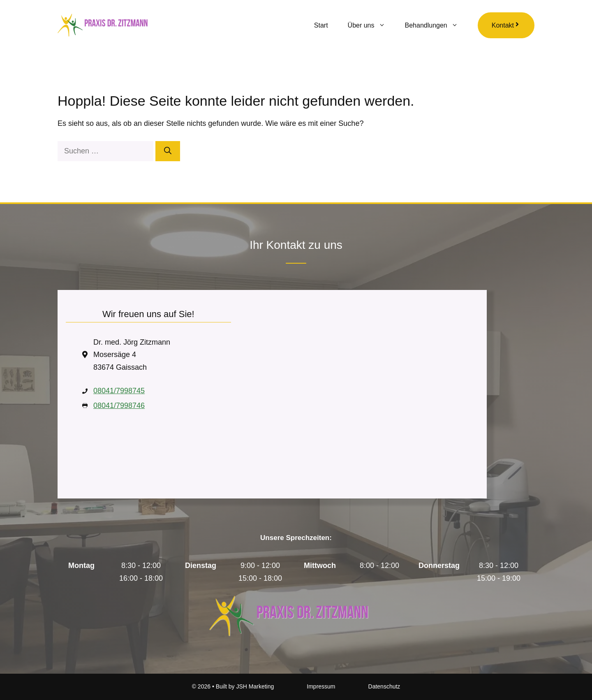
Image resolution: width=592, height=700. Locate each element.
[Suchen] (168, 151)
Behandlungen (436, 25)
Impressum (321, 686)
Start (321, 25)
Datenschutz (384, 686)
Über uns (371, 25)
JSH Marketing (255, 686)
